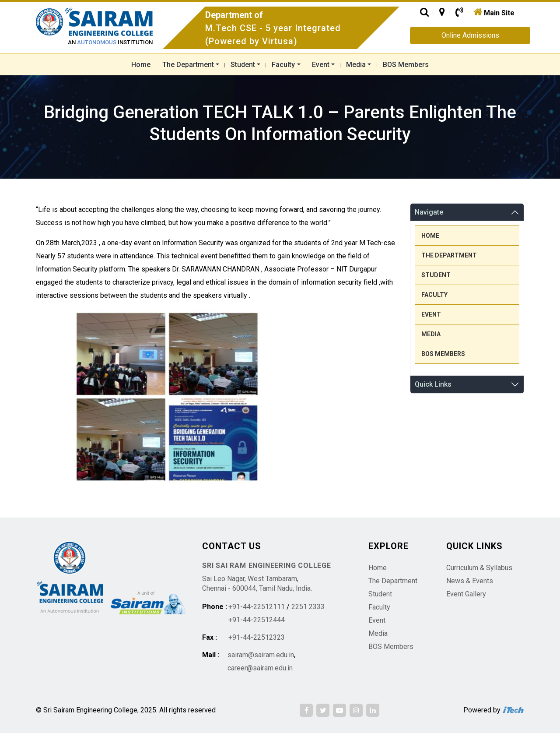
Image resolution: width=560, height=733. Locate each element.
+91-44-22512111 (257, 607)
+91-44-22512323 (257, 637)
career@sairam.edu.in (260, 668)
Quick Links (433, 384)
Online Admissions (470, 35)
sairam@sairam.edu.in (261, 655)
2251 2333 (308, 607)
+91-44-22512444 (257, 620)
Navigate (429, 212)
